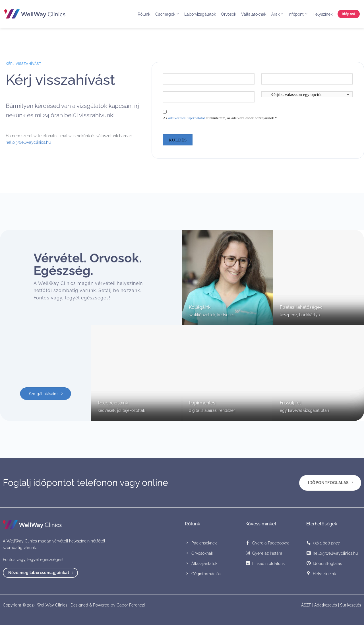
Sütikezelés (351, 605)
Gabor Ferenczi (131, 605)
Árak (277, 14)
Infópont (298, 14)
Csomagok (167, 14)
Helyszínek (322, 14)
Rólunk (144, 14)
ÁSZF (306, 605)
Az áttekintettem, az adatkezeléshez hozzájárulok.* (220, 118)
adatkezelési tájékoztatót (187, 118)
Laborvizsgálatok (200, 14)
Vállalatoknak (254, 14)
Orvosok (228, 14)
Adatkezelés (326, 605)
